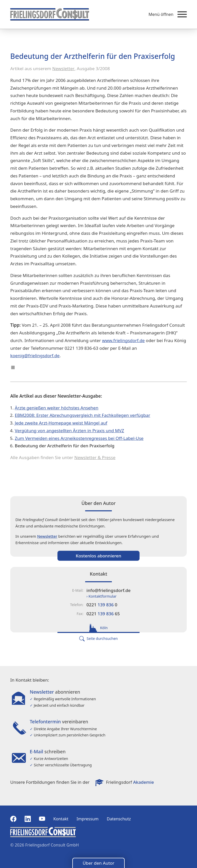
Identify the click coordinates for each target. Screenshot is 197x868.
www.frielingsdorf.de (124, 340)
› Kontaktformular (101, 596)
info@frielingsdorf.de (109, 590)
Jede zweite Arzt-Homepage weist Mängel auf (61, 423)
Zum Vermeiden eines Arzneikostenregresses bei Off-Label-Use (79, 438)
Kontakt (61, 819)
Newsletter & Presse (95, 457)
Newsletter (63, 68)
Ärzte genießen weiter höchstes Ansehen (57, 408)
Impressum (88, 819)
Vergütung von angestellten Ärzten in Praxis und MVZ (70, 431)
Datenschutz (119, 819)
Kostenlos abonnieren (98, 556)
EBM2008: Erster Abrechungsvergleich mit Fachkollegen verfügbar (83, 415)
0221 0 (102, 605)
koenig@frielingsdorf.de (35, 356)
